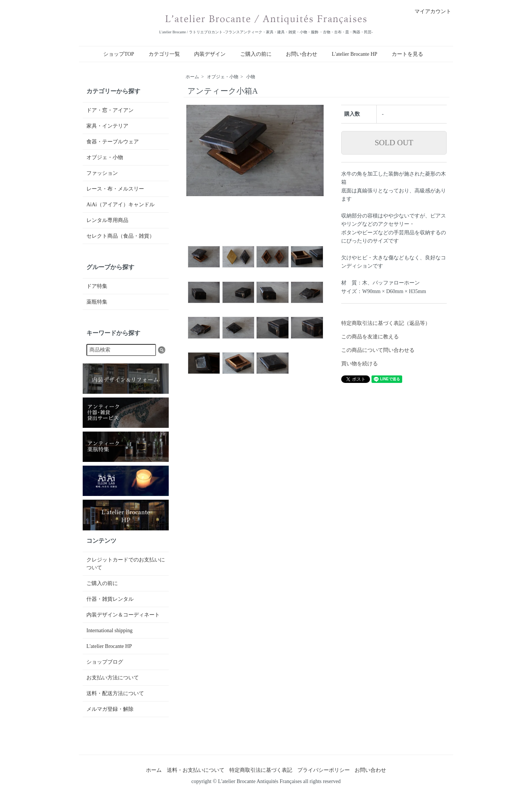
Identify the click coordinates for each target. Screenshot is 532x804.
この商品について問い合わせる (378, 350)
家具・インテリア (107, 126)
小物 (251, 77)
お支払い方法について (113, 678)
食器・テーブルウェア (113, 142)
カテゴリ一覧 (164, 54)
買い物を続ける (360, 364)
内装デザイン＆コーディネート (123, 615)
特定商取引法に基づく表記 (261, 770)
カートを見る (407, 54)
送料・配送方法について (115, 693)
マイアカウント (429, 11)
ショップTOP (119, 54)
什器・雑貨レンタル (110, 599)
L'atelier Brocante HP (354, 54)
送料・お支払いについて (196, 770)
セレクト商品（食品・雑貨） (120, 236)
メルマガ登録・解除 (110, 709)
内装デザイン (210, 54)
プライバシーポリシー (324, 770)
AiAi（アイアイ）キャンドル (120, 205)
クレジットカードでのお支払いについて (126, 564)
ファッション (102, 173)
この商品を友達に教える (370, 337)
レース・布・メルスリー (115, 189)
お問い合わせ (302, 54)
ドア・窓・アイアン (110, 110)
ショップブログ (105, 662)
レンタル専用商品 (107, 220)
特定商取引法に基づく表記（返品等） (386, 323)
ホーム (192, 77)
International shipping (109, 631)
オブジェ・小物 (223, 77)
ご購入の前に (256, 54)
